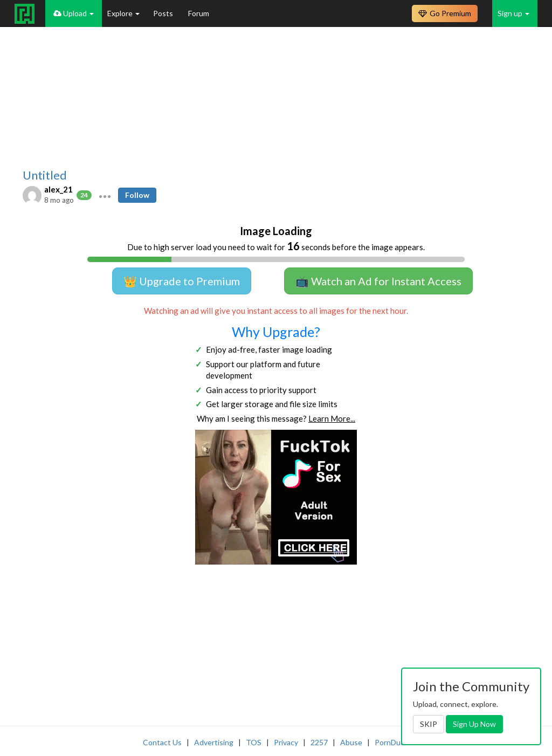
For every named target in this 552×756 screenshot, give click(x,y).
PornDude (392, 742)
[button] (105, 195)
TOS (254, 742)
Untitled (45, 175)
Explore (123, 13)
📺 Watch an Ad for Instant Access (378, 281)
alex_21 (58, 189)
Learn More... (332, 418)
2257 (319, 742)
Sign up (513, 13)
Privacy (286, 742)
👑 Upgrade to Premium (182, 281)
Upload (74, 13)
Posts (164, 13)
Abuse (351, 742)
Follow (137, 195)
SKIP (429, 724)
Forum (199, 13)
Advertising (214, 742)
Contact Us (162, 742)
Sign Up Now (474, 724)
